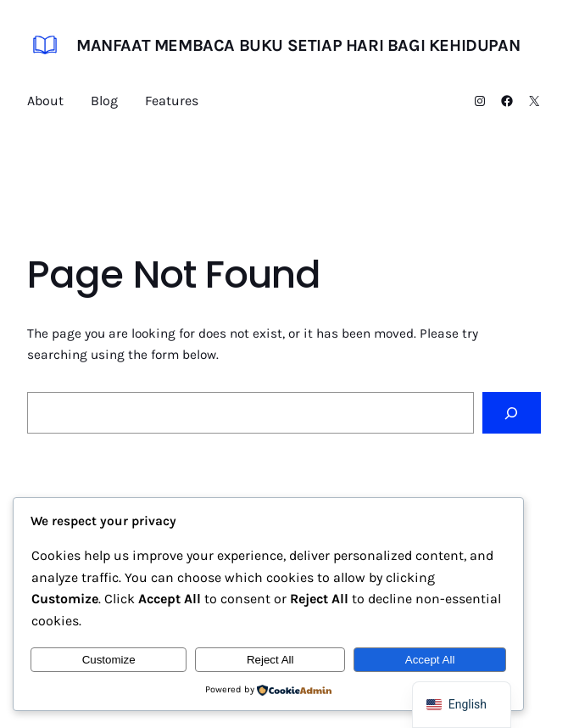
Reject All (270, 660)
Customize (109, 660)
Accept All (430, 660)
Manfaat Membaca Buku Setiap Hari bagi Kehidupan (298, 45)
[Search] (512, 413)
